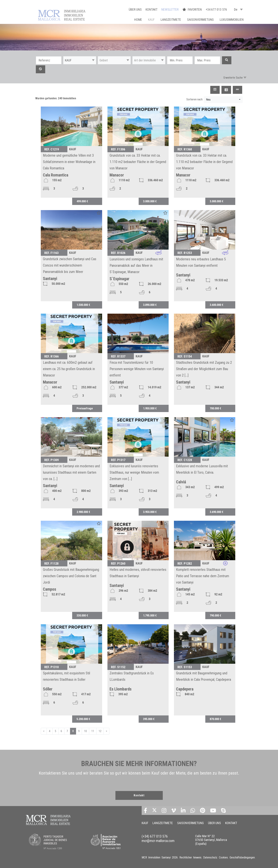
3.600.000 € (216, 305)
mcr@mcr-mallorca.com (158, 841)
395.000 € (149, 719)
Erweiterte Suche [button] (233, 78)
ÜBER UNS (135, 9)
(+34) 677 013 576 (155, 836)
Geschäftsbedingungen (242, 857)
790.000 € (215, 615)
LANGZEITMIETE (171, 20)
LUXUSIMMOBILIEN (232, 20)
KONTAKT (151, 9)
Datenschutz (210, 857)
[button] (80, 60)
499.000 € (82, 201)
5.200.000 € (83, 719)
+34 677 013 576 (216, 9)
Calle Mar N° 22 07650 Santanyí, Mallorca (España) (211, 840)
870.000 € (215, 719)
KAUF (151, 20)
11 (93, 731)
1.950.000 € (150, 408)
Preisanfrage (85, 408)
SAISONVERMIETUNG (200, 20)
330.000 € (82, 615)
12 (100, 731)
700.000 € (215, 408)
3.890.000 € (150, 305)
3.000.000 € (150, 201)
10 (85, 731)
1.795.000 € (150, 615)
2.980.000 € (83, 512)
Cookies (223, 857)
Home (138, 20)
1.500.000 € (83, 305)
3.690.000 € (216, 512)
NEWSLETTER (170, 9)
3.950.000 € (150, 512)
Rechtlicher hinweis (190, 857)
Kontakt (139, 795)
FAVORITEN (192, 9)
